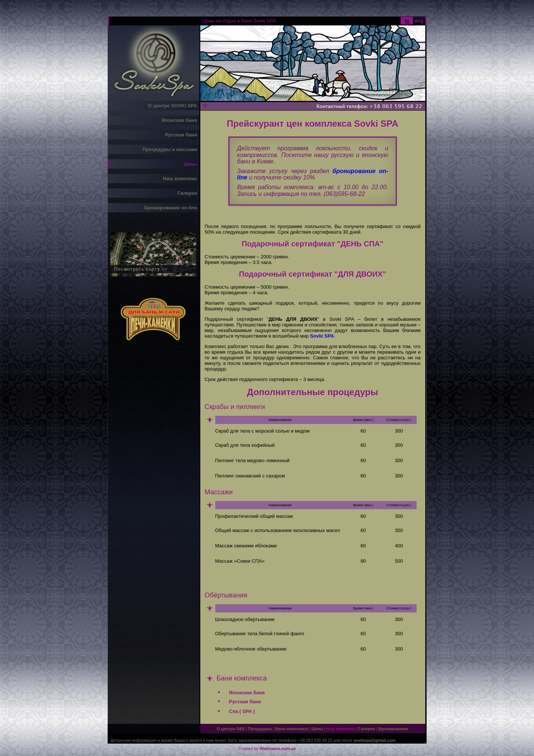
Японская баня (179, 120)
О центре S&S (231, 729)
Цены (191, 164)
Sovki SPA (322, 336)
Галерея (187, 193)
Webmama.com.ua (278, 749)
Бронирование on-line (171, 208)
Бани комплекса (291, 729)
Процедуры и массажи (170, 149)
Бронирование (393, 729)
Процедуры (260, 729)
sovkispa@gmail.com (374, 740)
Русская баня (181, 135)
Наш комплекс (180, 179)
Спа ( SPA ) (242, 711)
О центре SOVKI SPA (173, 106)
